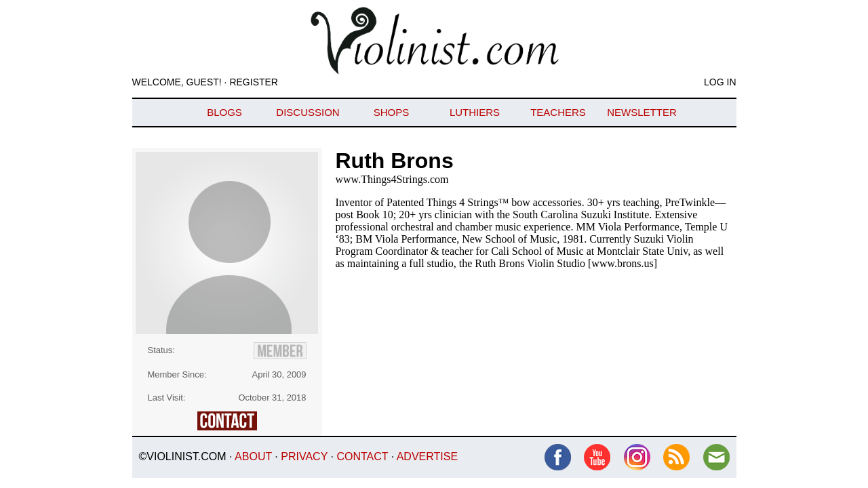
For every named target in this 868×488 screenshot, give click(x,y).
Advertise (427, 456)
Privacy (304, 456)
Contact (362, 456)
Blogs (224, 112)
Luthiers (475, 112)
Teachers (558, 112)
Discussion (308, 112)
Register (254, 82)
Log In (720, 82)
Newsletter (642, 112)
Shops (392, 112)
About (253, 456)
